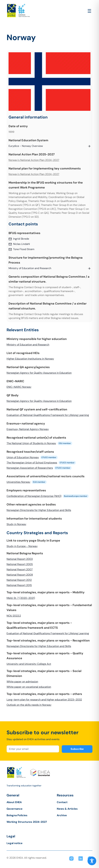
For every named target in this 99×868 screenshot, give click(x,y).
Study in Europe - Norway (22, 546)
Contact (62, 802)
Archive (62, 815)
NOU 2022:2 (14, 616)
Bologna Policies (17, 815)
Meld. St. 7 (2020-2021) (21, 598)
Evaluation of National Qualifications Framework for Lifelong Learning (48, 415)
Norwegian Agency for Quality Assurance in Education (39, 373)
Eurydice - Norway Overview (26, 146)
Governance (15, 809)
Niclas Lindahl (22, 244)
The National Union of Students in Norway (31, 443)
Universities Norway (18, 482)
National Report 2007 (20, 569)
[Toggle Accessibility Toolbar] (92, 861)
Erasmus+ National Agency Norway (28, 429)
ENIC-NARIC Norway (19, 387)
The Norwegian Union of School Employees (32, 463)
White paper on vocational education (29, 687)
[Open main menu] (89, 11)
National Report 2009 (20, 575)
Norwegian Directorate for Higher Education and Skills (39, 510)
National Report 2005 (20, 564)
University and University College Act (29, 664)
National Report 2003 (20, 559)
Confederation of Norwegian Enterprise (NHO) (34, 496)
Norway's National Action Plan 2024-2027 (34, 160)
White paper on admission (22, 682)
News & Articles (67, 809)
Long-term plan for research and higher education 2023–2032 (44, 700)
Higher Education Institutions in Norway (30, 359)
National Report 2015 (19, 585)
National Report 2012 (19, 580)
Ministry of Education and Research (28, 345)
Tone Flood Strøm (24, 249)
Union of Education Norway (23, 457)
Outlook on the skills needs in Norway (29, 705)
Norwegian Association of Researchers (30, 468)
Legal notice (15, 843)
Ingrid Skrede (21, 239)
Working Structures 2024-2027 (27, 822)
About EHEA (14, 802)
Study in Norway (16, 524)
